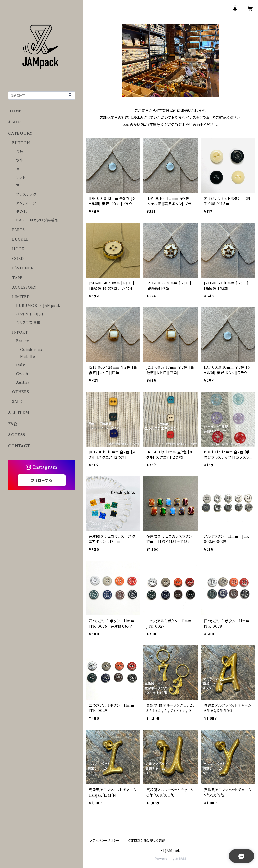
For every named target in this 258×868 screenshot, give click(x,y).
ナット (21, 177)
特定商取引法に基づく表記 (146, 841)
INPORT (20, 332)
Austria (23, 382)
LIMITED (21, 297)
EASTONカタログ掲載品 (37, 220)
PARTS (19, 230)
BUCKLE (21, 239)
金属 (20, 152)
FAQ (12, 424)
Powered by (171, 859)
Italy (21, 365)
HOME (15, 111)
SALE (17, 402)
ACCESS (17, 435)
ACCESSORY (24, 287)
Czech (22, 374)
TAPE (17, 278)
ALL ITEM (19, 413)
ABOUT (16, 122)
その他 (21, 212)
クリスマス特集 (28, 323)
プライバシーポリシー (105, 841)
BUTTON (21, 143)
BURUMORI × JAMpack (38, 306)
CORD (18, 259)
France (23, 341)
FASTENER (23, 268)
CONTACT (19, 446)
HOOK (18, 249)
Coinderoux (31, 350)
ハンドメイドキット (30, 314)
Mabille (28, 357)
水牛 (20, 160)
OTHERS (21, 392)
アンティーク (26, 203)
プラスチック (26, 194)
